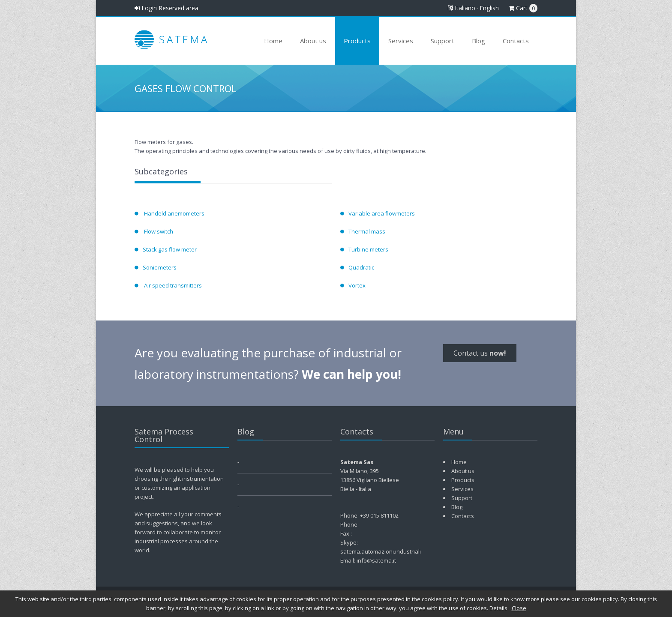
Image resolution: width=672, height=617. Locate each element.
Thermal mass (367, 231)
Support (442, 41)
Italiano (462, 8)
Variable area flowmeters (382, 213)
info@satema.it (376, 560)
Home (273, 41)
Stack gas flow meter (170, 249)
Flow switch (158, 231)
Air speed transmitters (172, 285)
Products (357, 41)
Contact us (480, 353)
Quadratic (361, 267)
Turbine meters (368, 249)
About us (313, 41)
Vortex (357, 285)
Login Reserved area (166, 8)
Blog (478, 41)
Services (401, 41)
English (489, 8)
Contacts (516, 41)
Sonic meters (160, 267)
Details (498, 608)
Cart (523, 8)
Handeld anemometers (174, 213)
